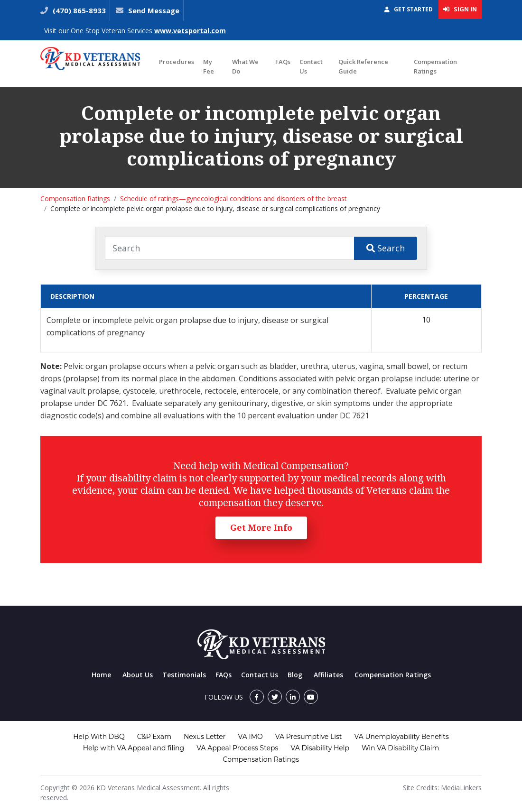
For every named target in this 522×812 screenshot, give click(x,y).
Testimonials (184, 675)
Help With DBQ (99, 737)
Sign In (460, 9)
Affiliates (328, 675)
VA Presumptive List (309, 737)
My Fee (209, 66)
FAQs (283, 62)
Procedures (177, 62)
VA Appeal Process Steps (237, 748)
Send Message (154, 10)
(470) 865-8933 (78, 10)
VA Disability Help (320, 748)
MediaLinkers (461, 788)
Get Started (409, 9)
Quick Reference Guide (363, 66)
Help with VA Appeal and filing (134, 748)
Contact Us (311, 66)
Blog (295, 675)
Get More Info (261, 527)
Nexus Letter (205, 737)
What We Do (245, 66)
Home (101, 675)
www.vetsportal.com (190, 31)
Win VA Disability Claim (400, 748)
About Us (138, 675)
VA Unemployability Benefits (401, 737)
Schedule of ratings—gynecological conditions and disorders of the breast (233, 198)
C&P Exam (154, 737)
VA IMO (250, 737)
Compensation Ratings (435, 66)
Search (386, 248)
